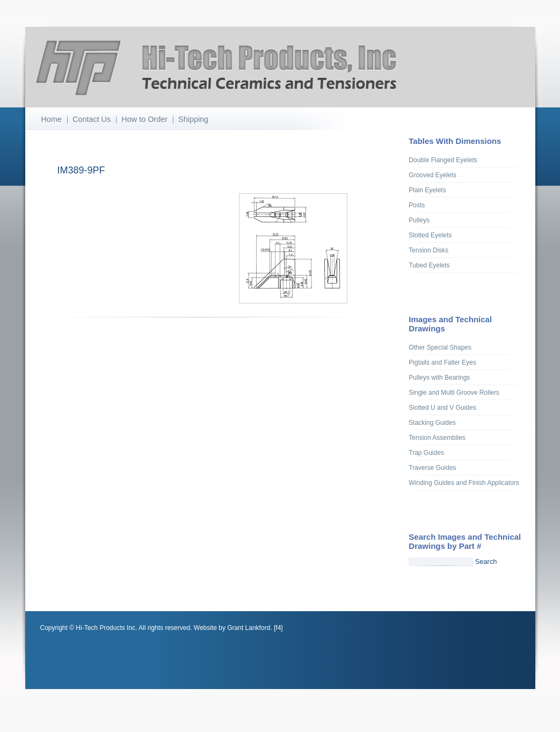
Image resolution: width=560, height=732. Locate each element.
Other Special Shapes (440, 347)
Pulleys (419, 220)
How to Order (144, 119)
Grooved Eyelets (432, 175)
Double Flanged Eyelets (443, 160)
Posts (417, 205)
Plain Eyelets (427, 190)
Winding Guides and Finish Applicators (464, 483)
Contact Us (92, 119)
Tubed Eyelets (429, 265)
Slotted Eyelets (430, 235)
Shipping (193, 119)
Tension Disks (428, 250)
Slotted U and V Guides (442, 408)
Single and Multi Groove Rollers (454, 393)
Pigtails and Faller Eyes (442, 363)
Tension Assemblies (437, 438)
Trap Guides (426, 453)
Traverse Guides (432, 468)
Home (52, 119)
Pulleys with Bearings (439, 378)
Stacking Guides (432, 423)
